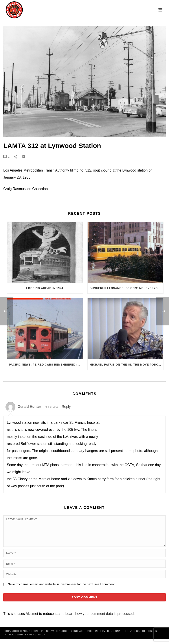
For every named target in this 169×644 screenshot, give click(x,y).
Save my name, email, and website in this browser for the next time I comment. (62, 590)
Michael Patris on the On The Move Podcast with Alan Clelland (127, 365)
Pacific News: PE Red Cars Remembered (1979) (46, 365)
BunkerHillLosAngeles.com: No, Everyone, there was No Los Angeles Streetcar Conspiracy (127, 288)
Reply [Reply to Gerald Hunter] (66, 407)
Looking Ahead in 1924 (45, 288)
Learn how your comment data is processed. (100, 619)
